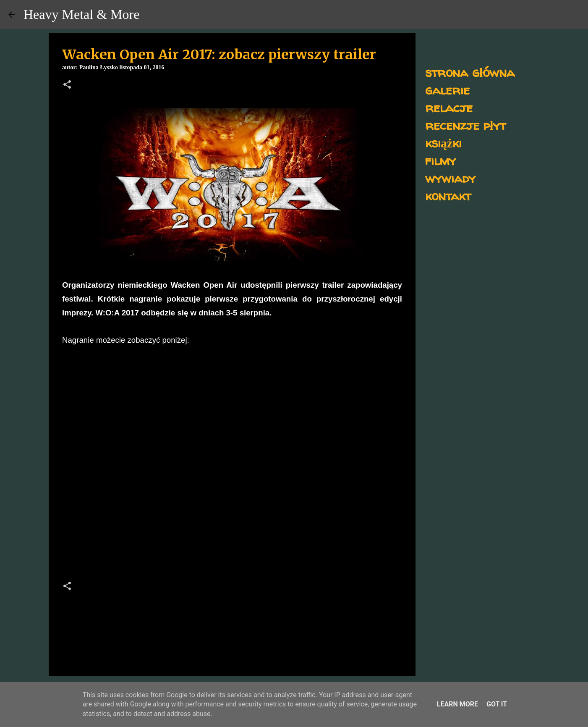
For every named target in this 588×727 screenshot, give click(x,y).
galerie (447, 90)
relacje (449, 107)
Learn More (457, 704)
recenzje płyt (465, 125)
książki (443, 143)
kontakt (448, 196)
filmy (440, 160)
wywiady (450, 178)
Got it (497, 704)
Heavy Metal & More (81, 14)
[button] (67, 85)
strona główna (470, 72)
